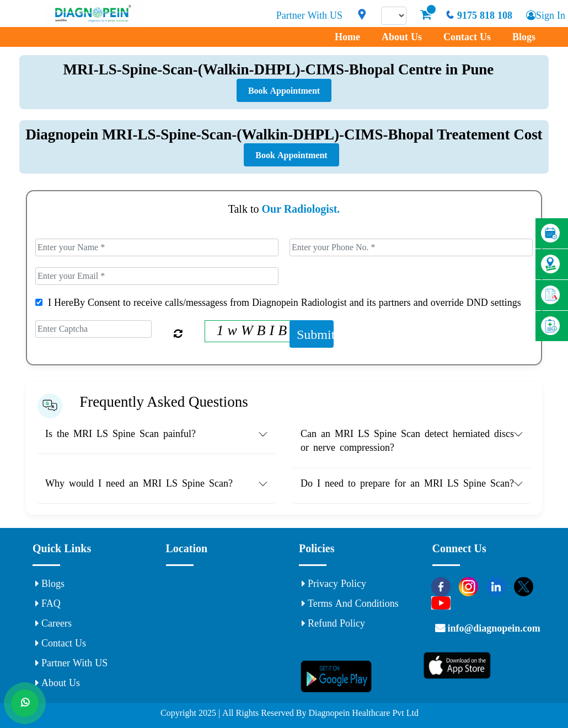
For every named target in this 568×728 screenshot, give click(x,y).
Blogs (524, 37)
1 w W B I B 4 (257, 330)
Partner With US (309, 15)
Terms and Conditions (350, 603)
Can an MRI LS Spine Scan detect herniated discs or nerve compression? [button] (407, 441)
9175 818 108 (479, 15)
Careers (53, 623)
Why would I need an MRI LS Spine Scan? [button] (139, 483)
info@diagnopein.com (493, 628)
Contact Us (467, 37)
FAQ (48, 603)
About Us (402, 37)
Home (347, 37)
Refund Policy (333, 623)
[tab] (156, 436)
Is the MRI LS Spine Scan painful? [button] (120, 434)
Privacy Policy (334, 584)
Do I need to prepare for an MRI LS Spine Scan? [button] (407, 483)
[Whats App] (25, 703)
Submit (315, 334)
